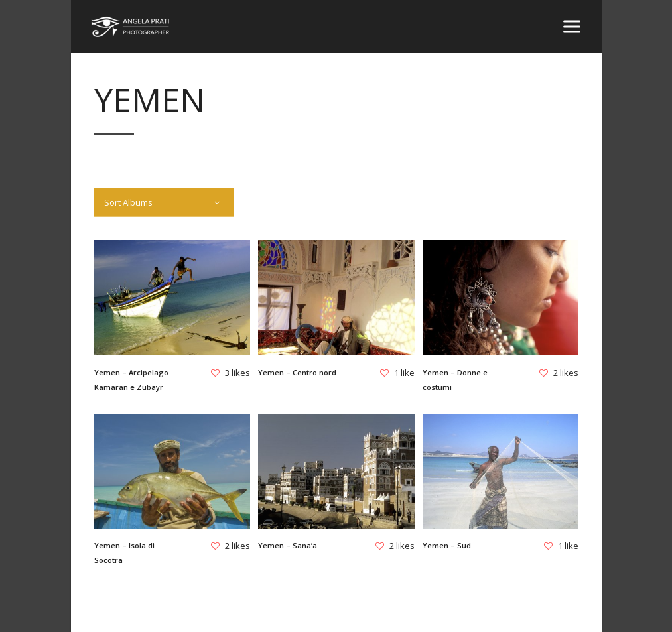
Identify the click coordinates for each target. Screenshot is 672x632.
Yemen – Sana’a (288, 545)
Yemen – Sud (446, 545)
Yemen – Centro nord (297, 372)
